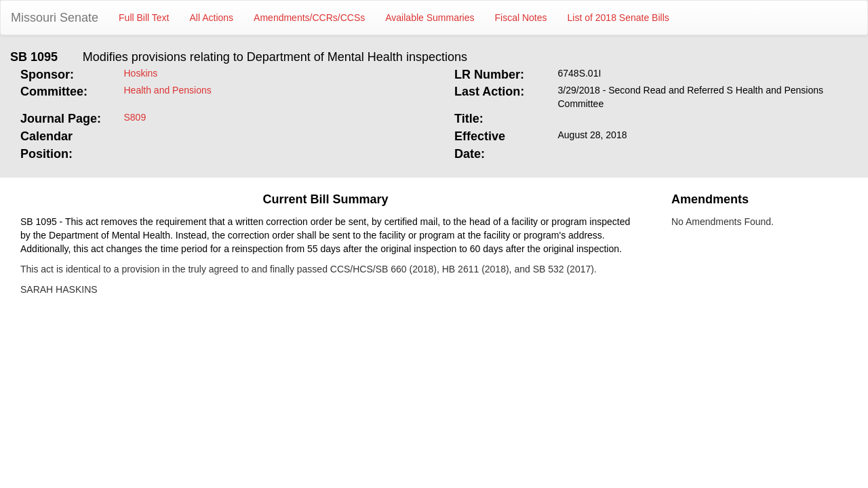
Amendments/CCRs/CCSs (309, 18)
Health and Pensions (168, 90)
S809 (135, 117)
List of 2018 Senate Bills (618, 18)
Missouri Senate (55, 18)
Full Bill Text (144, 18)
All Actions (212, 18)
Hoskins (141, 73)
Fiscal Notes (521, 18)
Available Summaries (430, 18)
